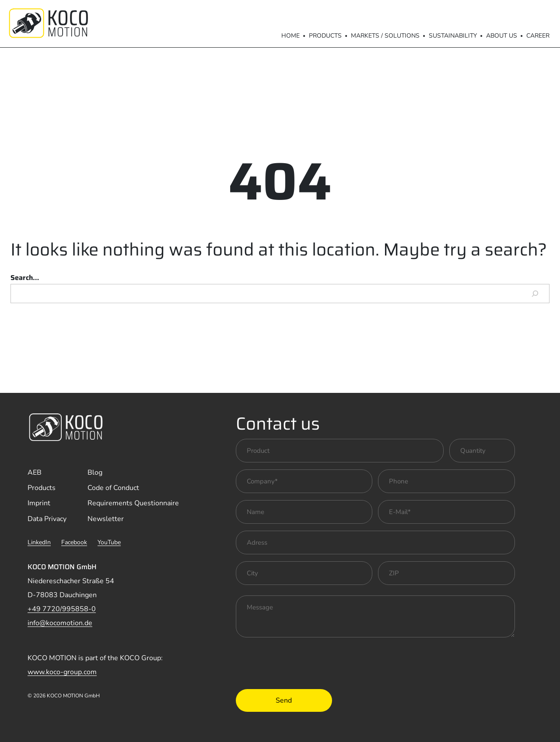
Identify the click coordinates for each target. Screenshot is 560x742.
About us (502, 36)
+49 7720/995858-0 (62, 609)
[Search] (535, 294)
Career (538, 36)
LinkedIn (39, 542)
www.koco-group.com (62, 672)
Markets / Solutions (385, 36)
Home (290, 36)
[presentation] (302, 661)
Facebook (74, 542)
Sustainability (453, 36)
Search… (25, 278)
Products (325, 36)
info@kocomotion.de (60, 623)
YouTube (109, 542)
